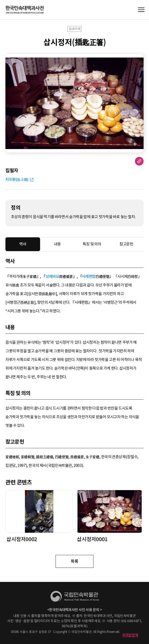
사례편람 (89, 277)
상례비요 (52, 277)
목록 (74, 561)
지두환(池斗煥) (17, 180)
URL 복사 (139, 161)
